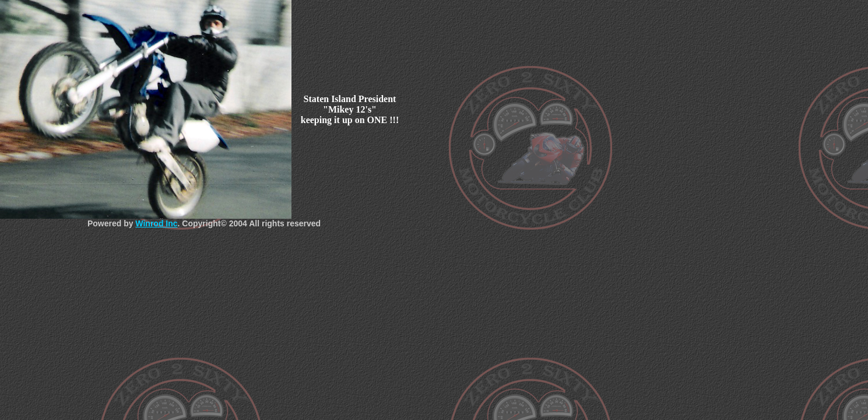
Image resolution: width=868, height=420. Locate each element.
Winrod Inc (156, 223)
